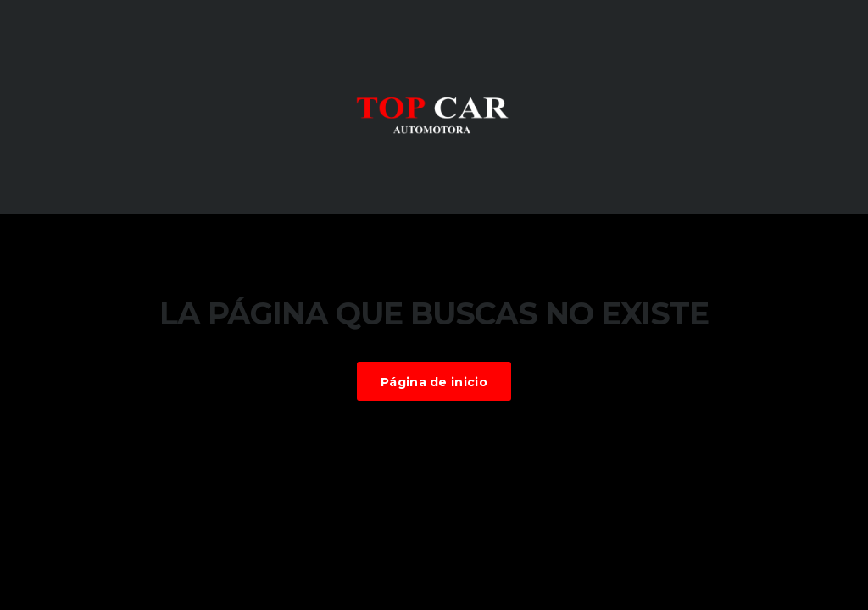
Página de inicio (434, 382)
